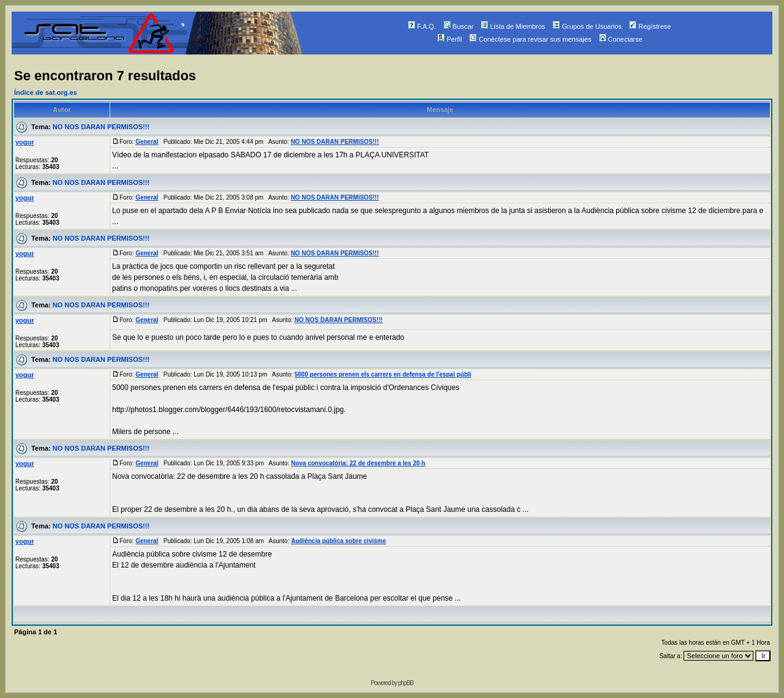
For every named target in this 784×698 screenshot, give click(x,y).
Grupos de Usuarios (587, 26)
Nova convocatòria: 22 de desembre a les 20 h (358, 463)
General (147, 142)
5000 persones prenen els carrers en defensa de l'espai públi (383, 374)
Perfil (450, 39)
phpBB (406, 683)
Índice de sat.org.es (46, 92)
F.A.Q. (422, 26)
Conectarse (621, 39)
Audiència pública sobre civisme (338, 541)
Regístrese (650, 26)
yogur (25, 142)
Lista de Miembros (513, 26)
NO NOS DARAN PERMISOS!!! (101, 127)
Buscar (458, 26)
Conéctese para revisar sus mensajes (530, 39)
